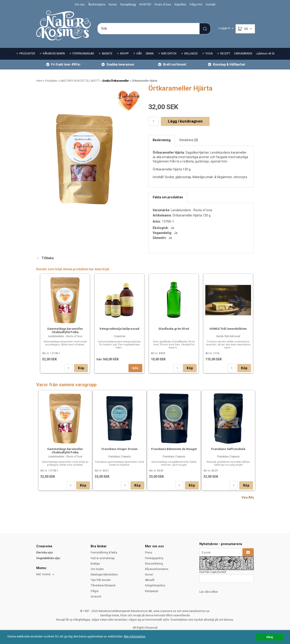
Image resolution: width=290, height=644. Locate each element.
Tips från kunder (101, 580)
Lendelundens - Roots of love (192, 210)
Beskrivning (162, 140)
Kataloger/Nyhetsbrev (104, 575)
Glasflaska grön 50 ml (174, 329)
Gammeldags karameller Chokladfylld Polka (65, 330)
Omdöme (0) (189, 140)
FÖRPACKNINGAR (83, 54)
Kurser (113, 5)
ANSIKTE (107, 54)
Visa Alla (248, 497)
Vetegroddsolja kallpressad (119, 329)
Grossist (96, 597)
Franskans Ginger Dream (120, 449)
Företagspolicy (154, 558)
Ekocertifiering (154, 564)
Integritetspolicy (155, 585)
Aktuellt (150, 580)
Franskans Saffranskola (228, 449)
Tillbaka (45, 258)
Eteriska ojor (45, 553)
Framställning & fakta (104, 553)
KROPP (124, 54)
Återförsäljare (97, 5)
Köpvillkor (180, 5)
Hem (39, 81)
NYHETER (145, 5)
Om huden (97, 569)
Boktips (95, 564)
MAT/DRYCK (169, 54)
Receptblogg (128, 5)
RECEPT (225, 54)
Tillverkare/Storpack (103, 585)
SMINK (150, 54)
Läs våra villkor (209, 592)
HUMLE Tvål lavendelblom (228, 329)
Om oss (80, 5)
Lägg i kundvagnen (185, 121)
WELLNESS (191, 54)
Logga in (224, 28)
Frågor (95, 591)
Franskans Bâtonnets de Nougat (174, 449)
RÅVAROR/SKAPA (54, 54)
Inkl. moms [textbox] (43, 574)
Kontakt (211, 5)
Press (149, 553)
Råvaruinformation (157, 569)
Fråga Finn (196, 5)
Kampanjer (152, 591)
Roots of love (163, 5)
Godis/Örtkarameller (116, 81)
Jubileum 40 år (265, 54)
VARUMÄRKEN (243, 54)
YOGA (209, 54)
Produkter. (52, 81)
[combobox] (46, 574)
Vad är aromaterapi (103, 558)
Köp (81, 368)
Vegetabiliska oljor (48, 558)
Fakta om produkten (168, 197)
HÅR (139, 54)
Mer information (135, 636)
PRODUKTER (27, 54)
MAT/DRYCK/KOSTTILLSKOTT (80, 81)
